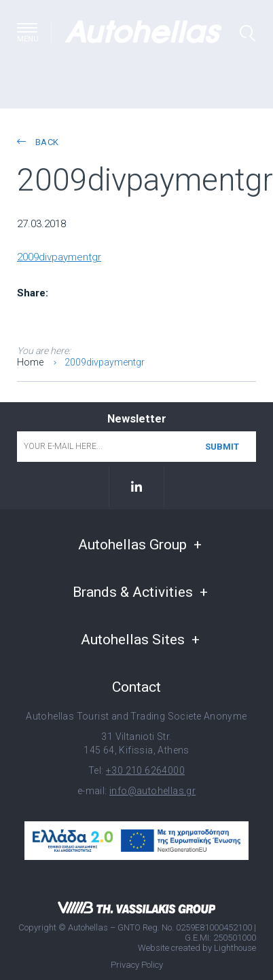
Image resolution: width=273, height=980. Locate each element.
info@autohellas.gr (152, 791)
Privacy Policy (137, 964)
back (38, 142)
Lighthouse (235, 947)
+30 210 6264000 (145, 770)
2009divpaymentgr (59, 257)
